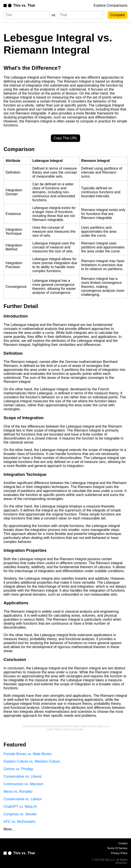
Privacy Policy (119, 853)
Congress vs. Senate (20, 814)
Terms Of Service (117, 848)
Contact (123, 843)
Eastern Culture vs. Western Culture (32, 761)
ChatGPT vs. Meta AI (20, 807)
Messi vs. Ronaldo (18, 791)
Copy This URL (65, 138)
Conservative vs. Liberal (22, 776)
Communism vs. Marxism (23, 784)
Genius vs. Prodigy (18, 769)
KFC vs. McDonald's (19, 822)
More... (9, 829)
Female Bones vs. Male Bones (28, 754)
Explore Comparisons (111, 5)
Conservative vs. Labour (23, 799)
